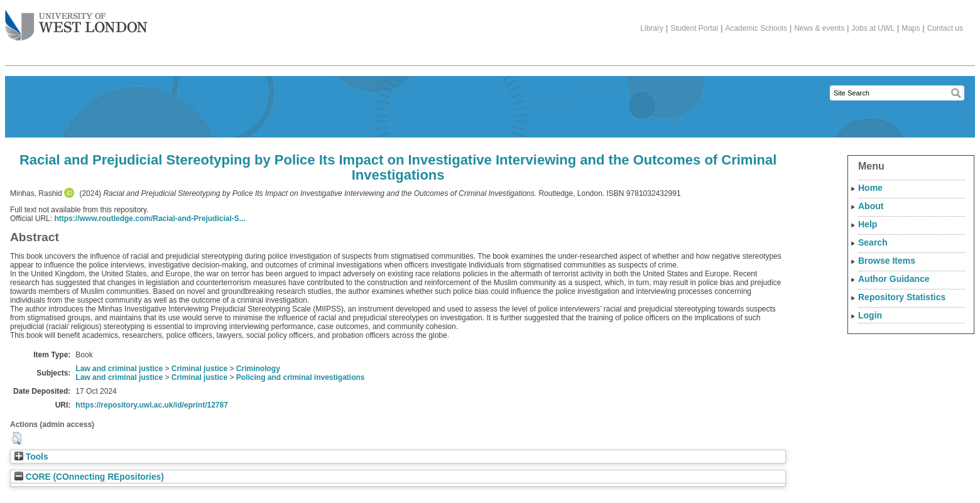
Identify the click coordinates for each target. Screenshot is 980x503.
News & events (819, 28)
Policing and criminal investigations (301, 377)
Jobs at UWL (873, 28)
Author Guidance (894, 279)
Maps (911, 28)
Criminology (258, 369)
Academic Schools (756, 28)
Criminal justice (199, 369)
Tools (31, 457)
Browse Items (887, 261)
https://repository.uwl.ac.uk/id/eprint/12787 (152, 405)
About (871, 206)
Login (870, 315)
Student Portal (694, 28)
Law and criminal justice (119, 369)
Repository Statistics (902, 297)
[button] (17, 438)
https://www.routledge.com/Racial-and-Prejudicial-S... (150, 219)
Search (873, 242)
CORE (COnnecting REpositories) (89, 477)
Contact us (945, 28)
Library (652, 28)
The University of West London (76, 21)
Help (868, 224)
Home (870, 188)
